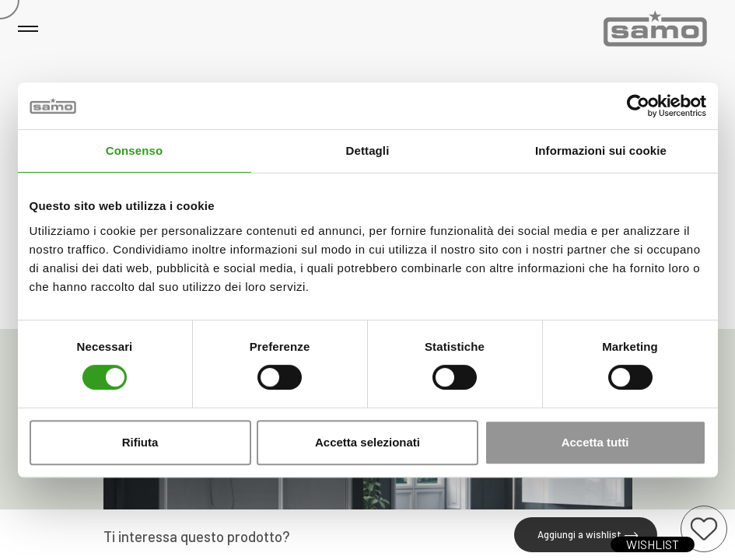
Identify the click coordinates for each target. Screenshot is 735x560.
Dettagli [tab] (368, 150)
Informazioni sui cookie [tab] (601, 150)
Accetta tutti (595, 442)
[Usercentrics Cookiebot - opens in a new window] (638, 106)
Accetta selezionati (367, 442)
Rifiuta (140, 442)
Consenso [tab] (134, 150)
